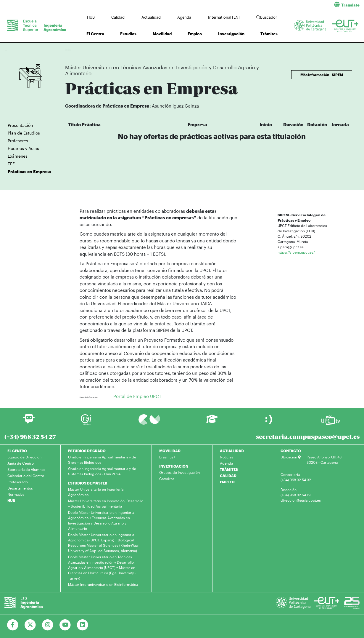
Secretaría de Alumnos (26, 469)
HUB (91, 17)
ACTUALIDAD (232, 451)
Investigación (231, 34)
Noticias (227, 457)
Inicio (70, 50)
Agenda (184, 17)
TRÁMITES (229, 469)
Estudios (128, 34)
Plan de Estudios (24, 133)
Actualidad (151, 17)
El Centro (95, 34)
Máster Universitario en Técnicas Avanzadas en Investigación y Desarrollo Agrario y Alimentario (166, 50)
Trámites (269, 34)
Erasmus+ (167, 457)
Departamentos (20, 488)
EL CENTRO (17, 451)
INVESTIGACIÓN (174, 466)
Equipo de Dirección (24, 457)
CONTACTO (291, 451)
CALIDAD (228, 476)
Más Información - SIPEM (322, 75)
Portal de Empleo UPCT (137, 396)
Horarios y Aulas (23, 148)
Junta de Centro (21, 463)
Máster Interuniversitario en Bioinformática (103, 584)
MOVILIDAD (170, 451)
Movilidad (162, 34)
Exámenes (18, 156)
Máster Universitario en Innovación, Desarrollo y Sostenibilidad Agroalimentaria (106, 503)
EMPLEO (227, 482)
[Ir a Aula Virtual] (212, 422)
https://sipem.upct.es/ (296, 252)
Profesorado (18, 482)
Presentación (20, 125)
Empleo (195, 34)
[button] (275, 5)
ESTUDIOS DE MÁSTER (88, 483)
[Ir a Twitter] (30, 625)
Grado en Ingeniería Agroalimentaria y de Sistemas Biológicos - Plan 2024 (102, 471)
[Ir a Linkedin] (83, 625)
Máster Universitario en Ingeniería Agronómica (96, 492)
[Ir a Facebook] (13, 625)
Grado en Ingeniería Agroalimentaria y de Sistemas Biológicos (102, 460)
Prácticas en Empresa (257, 50)
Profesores (18, 141)
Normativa (16, 494)
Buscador (267, 17)
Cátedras (167, 479)
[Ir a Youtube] (65, 625)
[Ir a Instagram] (48, 625)
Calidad (118, 17)
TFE (11, 164)
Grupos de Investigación (179, 472)
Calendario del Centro (26, 476)
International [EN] (224, 17)
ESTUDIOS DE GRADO (87, 451)
